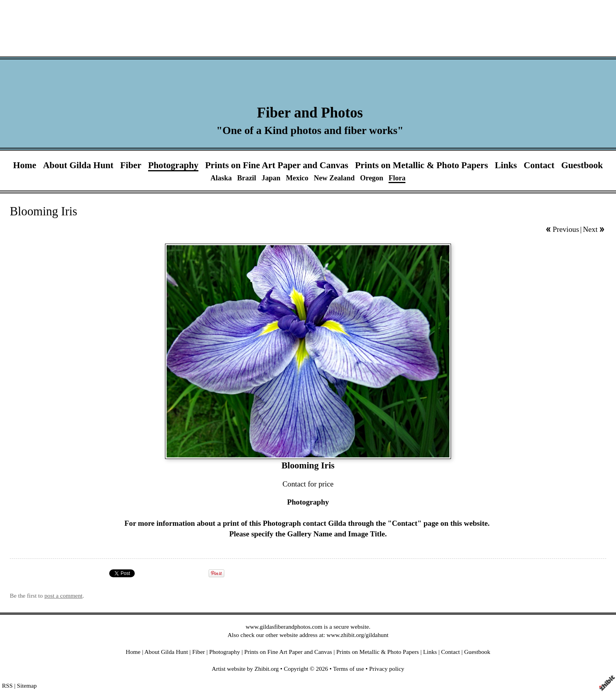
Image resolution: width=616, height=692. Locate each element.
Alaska (221, 178)
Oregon (371, 178)
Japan (271, 178)
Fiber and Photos (310, 113)
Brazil (247, 178)
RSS (7, 686)
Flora (397, 178)
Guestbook (582, 165)
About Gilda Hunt (78, 165)
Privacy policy (387, 669)
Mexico (297, 178)
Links (506, 165)
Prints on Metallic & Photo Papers (422, 165)
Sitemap (27, 686)
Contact (539, 165)
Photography (173, 165)
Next (590, 229)
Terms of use (349, 669)
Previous (566, 229)
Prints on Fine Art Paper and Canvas (277, 165)
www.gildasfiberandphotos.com (284, 627)
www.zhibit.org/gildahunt (357, 635)
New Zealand (334, 178)
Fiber (131, 165)
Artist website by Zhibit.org (245, 669)
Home (25, 165)
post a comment (63, 596)
